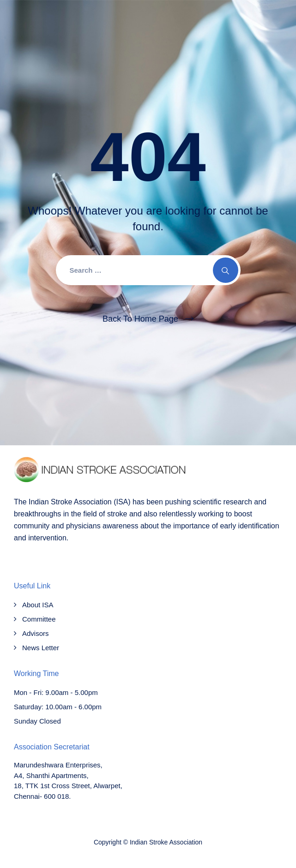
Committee (39, 619)
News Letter (41, 648)
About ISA (38, 605)
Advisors (36, 633)
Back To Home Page (140, 319)
